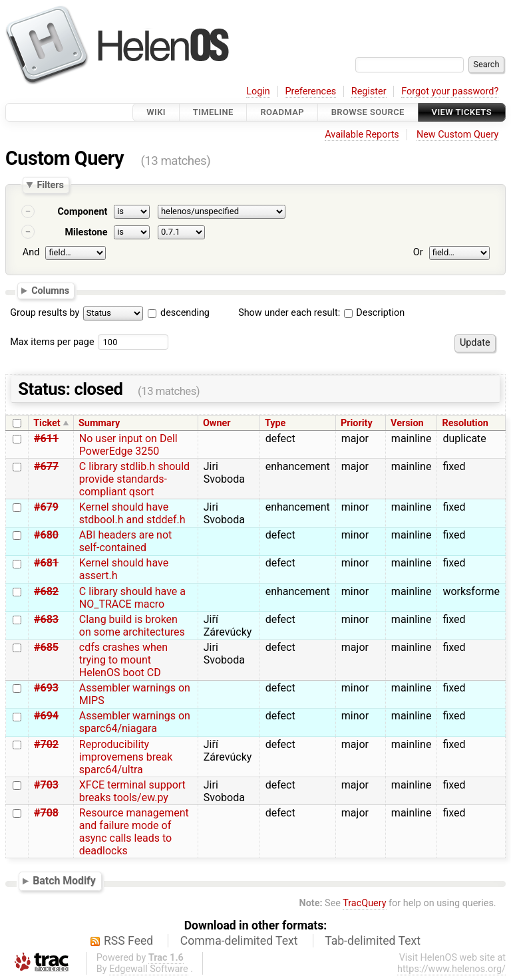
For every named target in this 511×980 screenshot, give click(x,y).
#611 (46, 438)
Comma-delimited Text (239, 941)
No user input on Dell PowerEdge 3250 (128, 445)
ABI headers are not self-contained (126, 541)
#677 (46, 466)
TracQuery (364, 903)
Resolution (465, 423)
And (31, 252)
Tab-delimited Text (373, 941)
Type (275, 423)
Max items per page (52, 342)
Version (407, 423)
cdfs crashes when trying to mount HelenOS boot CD (123, 660)
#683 (46, 619)
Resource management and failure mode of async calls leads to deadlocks (134, 832)
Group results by (45, 313)
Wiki (156, 112)
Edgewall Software (149, 969)
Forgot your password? (450, 91)
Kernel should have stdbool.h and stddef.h (132, 513)
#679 (46, 507)
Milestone (86, 232)
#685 (46, 647)
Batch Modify (64, 881)
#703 (46, 785)
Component (82, 212)
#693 (46, 688)
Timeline (213, 112)
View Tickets (462, 112)
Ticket (47, 423)
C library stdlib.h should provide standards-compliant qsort (134, 479)
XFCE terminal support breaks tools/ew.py (132, 791)
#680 (46, 535)
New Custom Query (457, 135)
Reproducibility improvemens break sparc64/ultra (126, 757)
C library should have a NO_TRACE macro (132, 598)
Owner (217, 423)
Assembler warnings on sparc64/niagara (135, 722)
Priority (357, 423)
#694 (46, 716)
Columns (50, 290)
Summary (99, 423)
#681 (46, 563)
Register (369, 91)
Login (258, 91)
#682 (46, 591)
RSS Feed (128, 941)
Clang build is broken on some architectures (132, 626)
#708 (46, 813)
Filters (50, 185)
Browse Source (368, 112)
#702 (46, 744)
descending (185, 313)
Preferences (310, 91)
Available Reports (362, 135)
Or (418, 252)
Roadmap (282, 112)
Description (374, 313)
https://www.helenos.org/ (451, 969)
